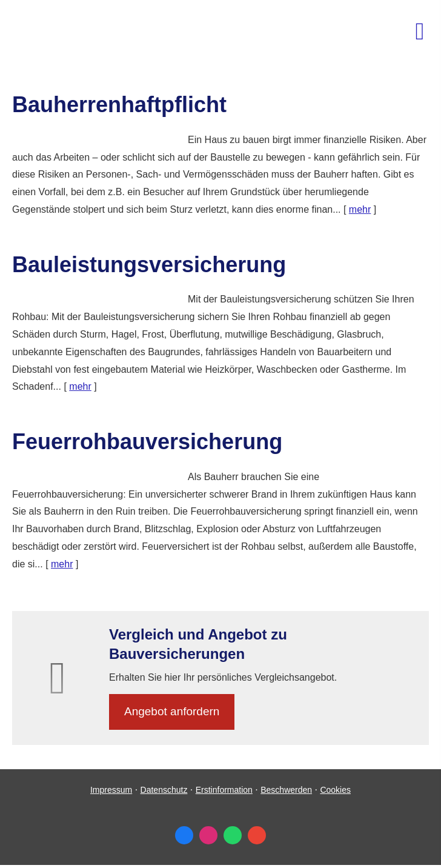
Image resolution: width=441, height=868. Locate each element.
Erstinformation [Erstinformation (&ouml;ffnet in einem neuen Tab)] (224, 790)
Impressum (111, 790)
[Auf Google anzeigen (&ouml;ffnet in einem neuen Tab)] (257, 835)
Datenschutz (164, 790)
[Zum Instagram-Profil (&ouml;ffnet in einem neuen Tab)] (208, 835)
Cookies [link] (335, 790)
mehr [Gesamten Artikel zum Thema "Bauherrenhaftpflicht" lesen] (360, 209)
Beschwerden (286, 790)
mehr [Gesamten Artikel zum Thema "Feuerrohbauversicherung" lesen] (62, 564)
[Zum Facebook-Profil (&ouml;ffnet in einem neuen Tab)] (184, 835)
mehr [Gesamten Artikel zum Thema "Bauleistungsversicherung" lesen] (80, 386)
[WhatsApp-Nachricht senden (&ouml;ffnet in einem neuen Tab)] (233, 835)
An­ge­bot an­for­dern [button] (172, 711)
